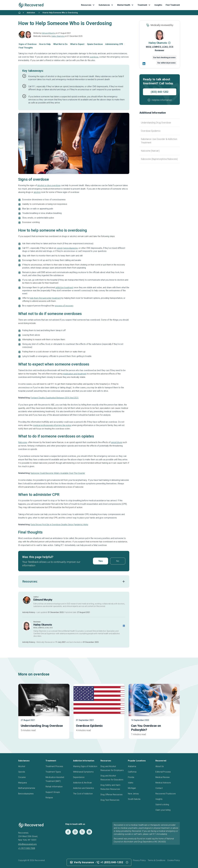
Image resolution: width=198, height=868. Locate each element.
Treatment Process (54, 766)
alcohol (37, 192)
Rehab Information (54, 787)
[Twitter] (82, 832)
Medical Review (163, 777)
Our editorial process (166, 63)
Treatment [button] (144, 5)
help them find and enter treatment (45, 298)
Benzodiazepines (26, 794)
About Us (160, 766)
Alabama (132, 766)
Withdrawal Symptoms (83, 772)
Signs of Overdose (28, 44)
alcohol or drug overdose (49, 185)
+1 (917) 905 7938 (27, 848)
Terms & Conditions (157, 860)
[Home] (19, 13)
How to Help (45, 44)
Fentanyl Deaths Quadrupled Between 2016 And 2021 (55, 398)
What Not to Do (61, 44)
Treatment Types (53, 772)
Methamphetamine (27, 788)
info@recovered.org (27, 844)
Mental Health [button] (126, 5)
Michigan (132, 788)
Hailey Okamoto (58, 36)
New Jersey (133, 794)
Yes (100, 561)
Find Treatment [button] (173, 5)
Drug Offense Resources (112, 795)
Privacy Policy (139, 860)
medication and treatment (75, 374)
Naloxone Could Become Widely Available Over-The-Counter (58, 473)
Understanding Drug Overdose (156, 123)
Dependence (79, 777)
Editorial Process (163, 772)
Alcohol (22, 766)
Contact (159, 788)
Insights (159, 799)
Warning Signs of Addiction (85, 766)
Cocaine (22, 777)
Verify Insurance (84, 862)
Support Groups (53, 792)
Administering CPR (114, 44)
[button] (160, 100)
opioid (60, 248)
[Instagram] (75, 832)
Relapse (49, 798)
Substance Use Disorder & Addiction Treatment (159, 141)
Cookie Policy (174, 860)
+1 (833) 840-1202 (112, 862)
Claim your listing (163, 810)
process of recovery (64, 306)
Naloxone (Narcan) (150, 151)
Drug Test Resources (110, 800)
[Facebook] (68, 832)
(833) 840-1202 (160, 92)
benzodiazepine (71, 248)
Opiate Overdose (95, 44)
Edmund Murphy (49, 33)
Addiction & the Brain (82, 783)
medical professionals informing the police (52, 425)
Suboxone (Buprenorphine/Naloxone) (159, 159)
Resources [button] (88, 5)
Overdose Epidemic (151, 131)
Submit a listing (162, 805)
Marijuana (22, 783)
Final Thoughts (26, 48)
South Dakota (134, 799)
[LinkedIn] (144, 64)
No (118, 561)
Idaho (131, 783)
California (132, 772)
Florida (131, 777)
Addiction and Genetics (84, 788)
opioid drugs (116, 442)
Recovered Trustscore (166, 794)
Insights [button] (158, 5)
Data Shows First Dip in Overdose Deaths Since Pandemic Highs (59, 525)
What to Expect (77, 44)
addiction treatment (64, 287)
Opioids (22, 772)
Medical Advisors (163, 783)
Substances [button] (106, 5)
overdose (94, 57)
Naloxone (23, 442)
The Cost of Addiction (83, 794)
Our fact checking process (164, 57)
